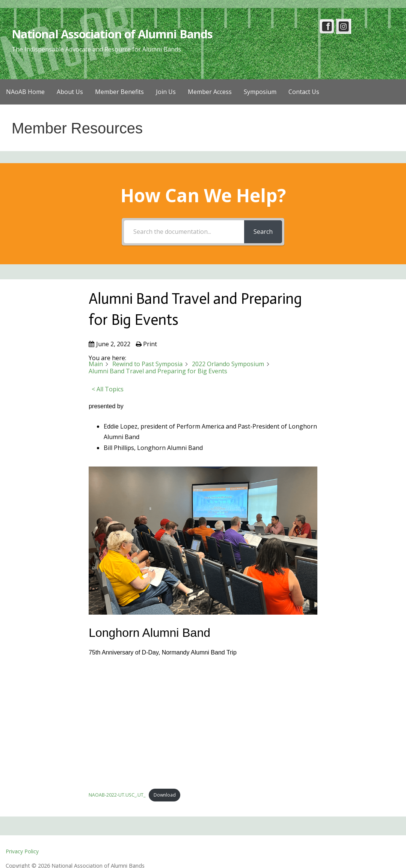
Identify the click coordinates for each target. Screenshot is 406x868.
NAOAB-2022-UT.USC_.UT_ (118, 795)
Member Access (210, 92)
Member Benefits (119, 92)
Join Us (166, 92)
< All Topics (108, 389)
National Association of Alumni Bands (115, 34)
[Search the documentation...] (184, 232)
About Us (70, 92)
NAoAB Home (25, 92)
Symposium (260, 92)
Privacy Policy (22, 852)
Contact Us (304, 92)
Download (167, 795)
